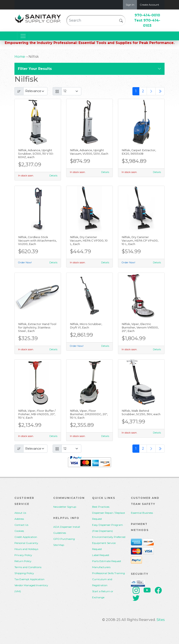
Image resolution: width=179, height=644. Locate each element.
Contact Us (21, 525)
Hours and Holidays (26, 549)
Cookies (19, 531)
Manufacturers (101, 567)
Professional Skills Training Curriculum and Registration (108, 579)
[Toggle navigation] (23, 36)
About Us (20, 513)
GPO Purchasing (64, 539)
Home (20, 57)
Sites (161, 620)
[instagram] (136, 591)
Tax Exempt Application (29, 579)
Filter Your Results (35, 69)
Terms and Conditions (28, 567)
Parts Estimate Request (107, 561)
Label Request (101, 555)
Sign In (130, 5)
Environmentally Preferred (109, 537)
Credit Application (26, 537)
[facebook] (158, 591)
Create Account (149, 5)
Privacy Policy (23, 555)
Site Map (59, 545)
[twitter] (136, 599)
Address (19, 519)
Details (53, 176)
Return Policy (23, 561)
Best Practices (101, 507)
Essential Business (142, 513)
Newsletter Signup (65, 507)
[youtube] (147, 591)
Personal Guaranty (26, 543)
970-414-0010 (147, 15)
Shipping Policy (24, 573)
